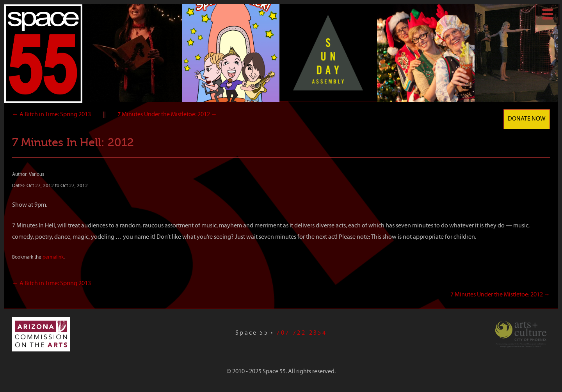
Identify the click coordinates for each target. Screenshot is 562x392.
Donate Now (527, 119)
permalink (53, 257)
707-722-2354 (301, 333)
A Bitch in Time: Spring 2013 (52, 115)
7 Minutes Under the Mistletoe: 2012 (167, 115)
